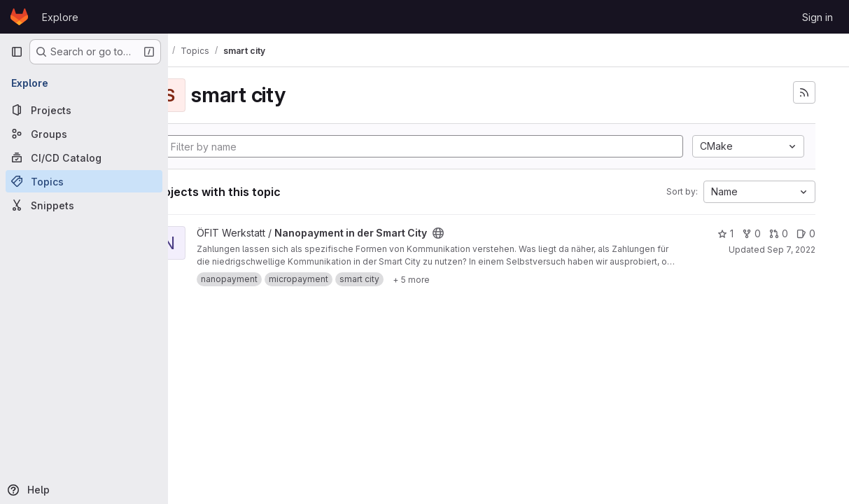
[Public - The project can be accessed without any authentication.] (488, 233)
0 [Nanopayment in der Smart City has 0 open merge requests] (779, 233)
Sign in (818, 17)
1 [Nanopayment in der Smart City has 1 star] (725, 233)
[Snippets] (84, 205)
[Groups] (84, 134)
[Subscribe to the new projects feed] (804, 92)
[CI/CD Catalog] (84, 157)
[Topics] (84, 181)
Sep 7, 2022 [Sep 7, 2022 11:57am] (791, 250)
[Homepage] (19, 17)
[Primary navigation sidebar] (17, 52)
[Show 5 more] (461, 279)
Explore (60, 17)
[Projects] (84, 110)
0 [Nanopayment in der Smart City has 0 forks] (751, 233)
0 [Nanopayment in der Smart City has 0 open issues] (806, 233)
